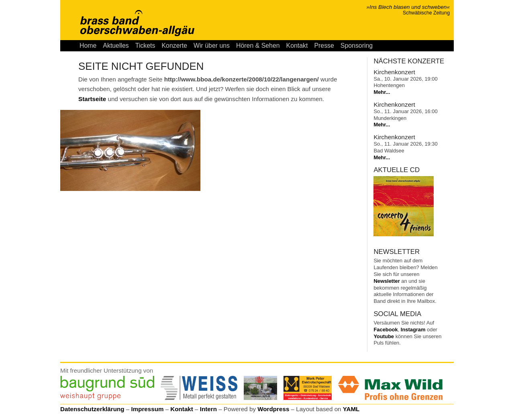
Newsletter (387, 281)
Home (88, 46)
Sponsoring (357, 46)
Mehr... (382, 92)
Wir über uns (212, 46)
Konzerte (174, 46)
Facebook (385, 330)
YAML (351, 409)
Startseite (92, 99)
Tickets (145, 46)
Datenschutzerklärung (92, 409)
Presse (324, 46)
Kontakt (297, 46)
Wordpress (273, 409)
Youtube (384, 336)
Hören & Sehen (258, 46)
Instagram (413, 330)
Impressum (147, 409)
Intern (208, 409)
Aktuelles (116, 46)
